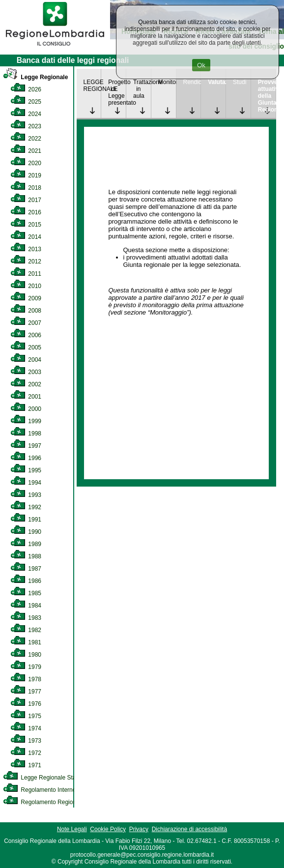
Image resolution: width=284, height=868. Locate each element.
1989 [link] (26, 544)
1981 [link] (26, 642)
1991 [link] (26, 520)
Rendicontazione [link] (192, 82)
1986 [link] (26, 581)
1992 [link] (26, 507)
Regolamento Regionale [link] (43, 802)
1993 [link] (26, 495)
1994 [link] (26, 483)
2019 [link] (26, 175)
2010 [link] (26, 286)
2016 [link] (26, 212)
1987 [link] (26, 569)
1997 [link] (26, 446)
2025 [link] (26, 102)
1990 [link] (26, 532)
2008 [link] (26, 311)
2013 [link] (26, 249)
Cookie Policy (108, 829)
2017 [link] (26, 200)
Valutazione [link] (217, 82)
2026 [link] (26, 89)
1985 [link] (26, 593)
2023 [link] (26, 126)
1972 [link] (26, 753)
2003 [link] (26, 372)
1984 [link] (26, 606)
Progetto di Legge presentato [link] (117, 92)
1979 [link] (26, 667)
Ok (201, 65)
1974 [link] (26, 728)
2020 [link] (26, 163)
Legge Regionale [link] (35, 77)
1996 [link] (26, 458)
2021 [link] (26, 151)
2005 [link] (26, 347)
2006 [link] (26, 335)
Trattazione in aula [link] (142, 89)
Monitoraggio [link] (167, 82)
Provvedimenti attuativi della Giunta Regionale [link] (267, 96)
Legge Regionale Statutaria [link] (48, 778)
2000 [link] (26, 409)
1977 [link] (26, 692)
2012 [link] (26, 261)
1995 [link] (26, 470)
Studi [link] (240, 82)
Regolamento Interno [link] (39, 790)
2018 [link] (26, 188)
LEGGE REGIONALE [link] (92, 86)
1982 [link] (26, 630)
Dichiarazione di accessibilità (189, 829)
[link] (55, 47)
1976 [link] (26, 704)
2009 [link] (26, 298)
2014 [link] (26, 237)
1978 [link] (26, 679)
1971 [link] (26, 765)
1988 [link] (26, 556)
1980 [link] (26, 655)
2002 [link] (26, 384)
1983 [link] (26, 618)
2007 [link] (26, 323)
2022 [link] (26, 139)
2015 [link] (26, 225)
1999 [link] (26, 421)
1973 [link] (26, 741)
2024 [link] (26, 114)
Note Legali (72, 829)
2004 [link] (26, 360)
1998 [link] (26, 434)
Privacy (139, 829)
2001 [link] (26, 397)
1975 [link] (26, 716)
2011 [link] (26, 274)
